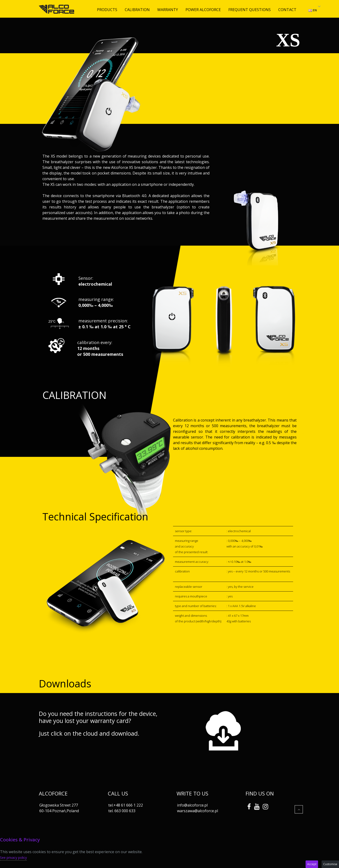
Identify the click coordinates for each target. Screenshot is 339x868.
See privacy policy (13, 858)
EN (313, 10)
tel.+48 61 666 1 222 (126, 805)
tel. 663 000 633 (122, 811)
